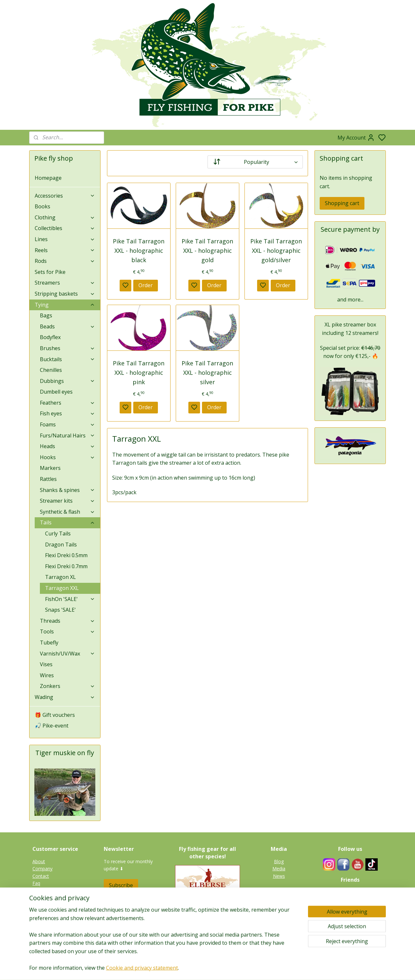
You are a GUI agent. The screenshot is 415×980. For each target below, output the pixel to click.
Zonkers (67, 686)
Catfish (279, 932)
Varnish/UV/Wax (67, 654)
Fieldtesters (350, 892)
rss (241, 968)
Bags (46, 315)
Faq (36, 883)
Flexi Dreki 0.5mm (66, 555)
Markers (50, 468)
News (279, 876)
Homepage (48, 178)
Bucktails (67, 359)
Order (146, 285)
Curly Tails (58, 533)
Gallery (279, 939)
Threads (67, 621)
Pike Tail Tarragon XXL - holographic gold (207, 251)
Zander (279, 917)
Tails (67, 522)
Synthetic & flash (67, 512)
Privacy (40, 890)
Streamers (65, 283)
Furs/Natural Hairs (67, 435)
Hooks (67, 457)
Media (279, 869)
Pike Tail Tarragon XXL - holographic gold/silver (276, 251)
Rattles (48, 479)
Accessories (65, 196)
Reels (65, 250)
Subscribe (121, 885)
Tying (65, 305)
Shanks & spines (67, 490)
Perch (279, 925)
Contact (41, 876)
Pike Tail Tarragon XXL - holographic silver (207, 373)
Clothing (65, 217)
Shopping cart (342, 203)
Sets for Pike (50, 272)
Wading (65, 697)
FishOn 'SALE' (70, 599)
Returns (41, 898)
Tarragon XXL (62, 588)
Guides (350, 899)
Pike (279, 903)
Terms (39, 912)
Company (42, 869)
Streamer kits (67, 501)
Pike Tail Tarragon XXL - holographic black (139, 251)
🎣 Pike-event (52, 726)
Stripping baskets (65, 294)
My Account (356, 138)
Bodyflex (50, 337)
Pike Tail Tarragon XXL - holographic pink (139, 373)
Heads (67, 446)
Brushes (67, 348)
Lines (65, 239)
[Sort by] (255, 162)
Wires (47, 675)
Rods (65, 261)
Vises (46, 664)
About (39, 861)
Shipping (41, 905)
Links (354, 906)
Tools (67, 631)
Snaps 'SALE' (60, 610)
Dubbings (67, 381)
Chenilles (51, 370)
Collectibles (65, 228)
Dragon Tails (61, 545)
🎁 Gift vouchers (55, 715)
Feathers (67, 403)
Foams (67, 424)
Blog (279, 861)
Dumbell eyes (56, 392)
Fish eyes (67, 413)
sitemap (228, 968)
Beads (67, 326)
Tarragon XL (60, 577)
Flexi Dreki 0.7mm (66, 566)
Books (42, 206)
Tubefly (49, 643)
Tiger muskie (279, 910)
